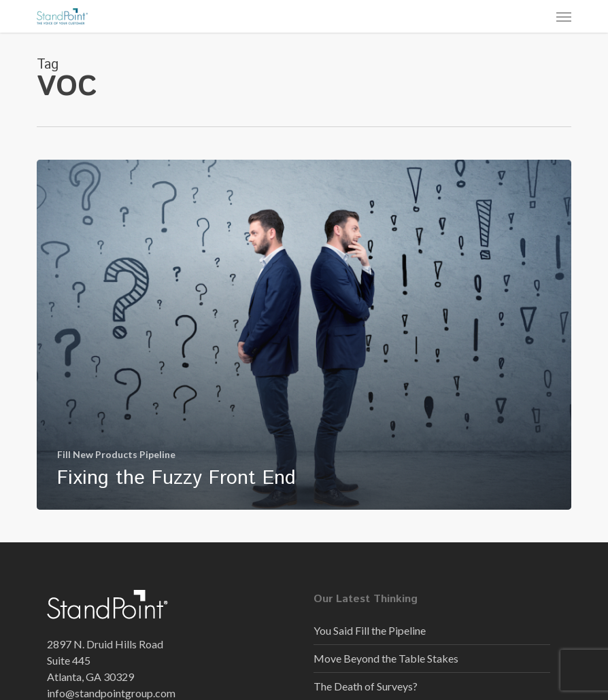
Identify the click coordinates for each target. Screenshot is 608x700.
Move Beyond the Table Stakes (386, 658)
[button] (564, 16)
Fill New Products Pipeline (116, 454)
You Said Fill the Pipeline (370, 630)
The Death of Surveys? (366, 686)
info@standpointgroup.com (111, 693)
